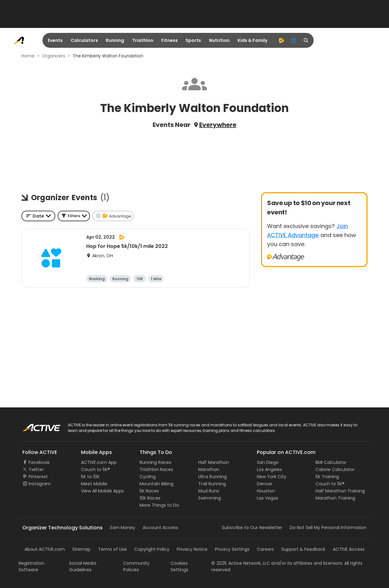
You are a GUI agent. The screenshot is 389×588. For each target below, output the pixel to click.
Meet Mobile (94, 484)
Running (115, 40)
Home (28, 56)
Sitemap (81, 549)
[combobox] (38, 216)
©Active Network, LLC (241, 563)
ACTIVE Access (349, 549)
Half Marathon (214, 462)
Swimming (210, 498)
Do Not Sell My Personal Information (328, 527)
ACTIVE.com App (99, 462)
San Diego (268, 462)
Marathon (209, 469)
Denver (265, 484)
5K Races (149, 491)
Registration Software (31, 566)
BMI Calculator (331, 462)
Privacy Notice (192, 549)
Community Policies (136, 566)
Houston (266, 491)
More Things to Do (159, 505)
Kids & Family (253, 40)
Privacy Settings (232, 549)
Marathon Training (335, 498)
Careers (265, 549)
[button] (74, 216)
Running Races (155, 462)
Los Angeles (269, 469)
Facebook (39, 462)
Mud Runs (209, 491)
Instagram (40, 484)
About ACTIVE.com (45, 549)
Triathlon (143, 40)
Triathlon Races (156, 469)
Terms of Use (112, 549)
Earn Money (123, 527)
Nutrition (219, 40)
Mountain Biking (156, 484)
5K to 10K (90, 477)
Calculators (84, 40)
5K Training (327, 477)
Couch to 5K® (96, 469)
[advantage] (281, 40)
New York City (272, 477)
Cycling (148, 477)
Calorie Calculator (335, 469)
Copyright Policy (152, 549)
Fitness (170, 40)
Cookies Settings (179, 566)
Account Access (160, 527)
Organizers (54, 56)
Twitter (36, 469)
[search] (306, 40)
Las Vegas (268, 498)
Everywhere (218, 125)
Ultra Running (212, 477)
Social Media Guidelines (83, 566)
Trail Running (212, 484)
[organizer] (294, 40)
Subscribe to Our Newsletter (252, 527)
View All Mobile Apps (102, 491)
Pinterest (38, 477)
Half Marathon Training (340, 491)
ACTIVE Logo (36, 425)
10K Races (150, 498)
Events (55, 40)
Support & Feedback (303, 549)
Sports (193, 40)
